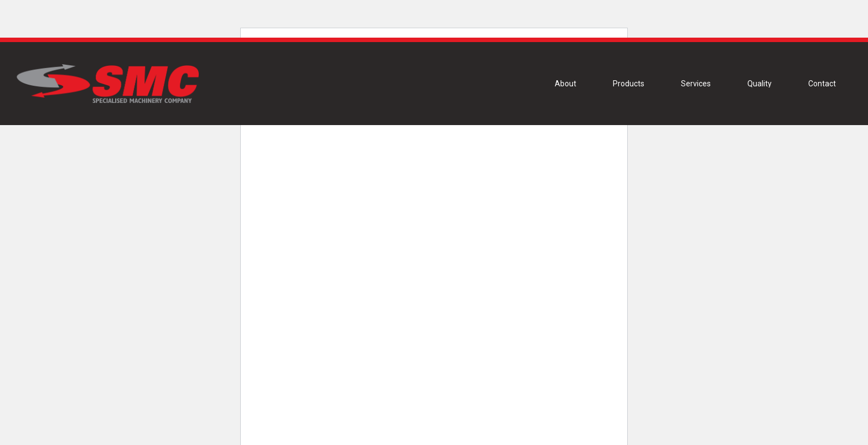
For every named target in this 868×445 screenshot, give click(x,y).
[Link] (107, 84)
